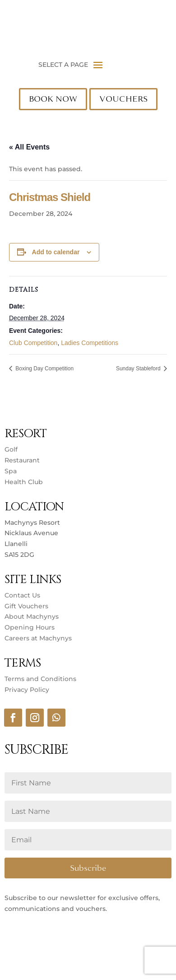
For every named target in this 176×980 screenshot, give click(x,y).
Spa (11, 471)
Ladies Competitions (90, 343)
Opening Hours (30, 627)
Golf (11, 449)
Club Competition (33, 343)
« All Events (29, 147)
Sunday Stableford (139, 369)
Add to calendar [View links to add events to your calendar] (56, 252)
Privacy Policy (27, 690)
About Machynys (32, 616)
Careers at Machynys (39, 638)
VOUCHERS (123, 99)
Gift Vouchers (26, 606)
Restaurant (22, 460)
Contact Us (22, 595)
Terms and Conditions (40, 679)
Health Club (24, 482)
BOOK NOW (53, 99)
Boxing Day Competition (44, 369)
